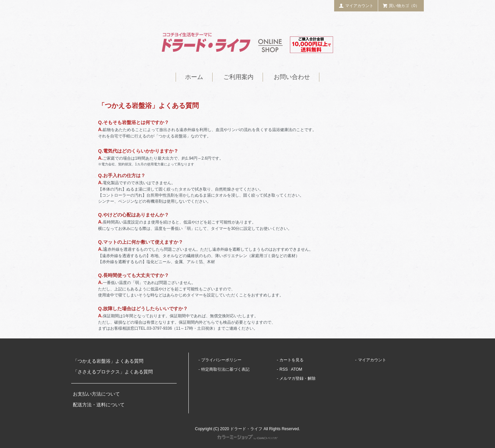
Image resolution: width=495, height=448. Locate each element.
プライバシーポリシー (221, 360)
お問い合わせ (292, 77)
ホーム (194, 77)
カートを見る (291, 360)
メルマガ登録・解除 (298, 378)
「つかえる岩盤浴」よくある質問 (108, 361)
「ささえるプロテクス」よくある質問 (113, 372)
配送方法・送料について (99, 405)
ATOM (297, 369)
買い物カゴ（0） (401, 6)
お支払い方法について (96, 394)
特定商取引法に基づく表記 (225, 369)
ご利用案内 (238, 77)
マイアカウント (356, 6)
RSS (284, 369)
